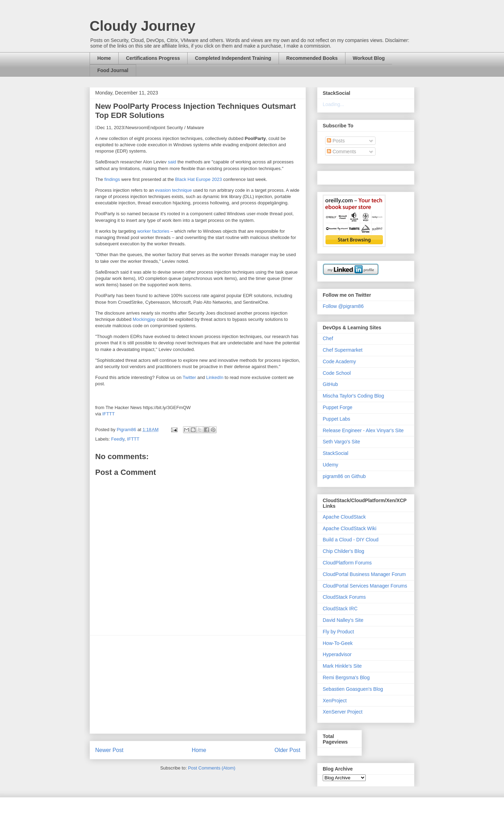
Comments (342, 152)
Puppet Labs (337, 419)
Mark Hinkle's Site (342, 666)
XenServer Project (343, 712)
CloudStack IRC (340, 609)
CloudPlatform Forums (347, 563)
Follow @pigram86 (343, 306)
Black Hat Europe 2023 (198, 179)
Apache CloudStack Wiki (349, 528)
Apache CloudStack (344, 517)
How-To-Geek (338, 643)
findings (112, 179)
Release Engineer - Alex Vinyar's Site (363, 430)
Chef (328, 338)
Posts (336, 141)
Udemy (330, 465)
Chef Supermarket (343, 350)
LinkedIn (215, 377)
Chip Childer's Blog (344, 551)
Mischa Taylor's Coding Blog (353, 396)
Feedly (118, 439)
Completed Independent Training (233, 58)
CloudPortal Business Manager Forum (364, 574)
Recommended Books (312, 58)
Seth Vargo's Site (341, 442)
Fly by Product (338, 632)
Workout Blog (369, 58)
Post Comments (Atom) (212, 768)
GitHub (330, 384)
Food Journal (113, 70)
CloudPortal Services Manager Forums (365, 586)
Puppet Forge (338, 407)
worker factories (153, 231)
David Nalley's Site (343, 620)
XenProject (335, 701)
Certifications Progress (153, 58)
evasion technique (173, 190)
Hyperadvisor (337, 654)
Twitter (189, 377)
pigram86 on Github (344, 476)
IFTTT (108, 414)
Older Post (287, 750)
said (172, 162)
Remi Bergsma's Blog (346, 677)
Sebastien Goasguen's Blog (353, 689)
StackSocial (335, 453)
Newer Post (109, 750)
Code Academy (339, 361)
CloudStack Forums (344, 597)
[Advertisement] (198, 684)
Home (104, 58)
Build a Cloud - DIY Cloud (351, 540)
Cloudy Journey (142, 26)
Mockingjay (144, 319)
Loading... (334, 104)
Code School (337, 373)
